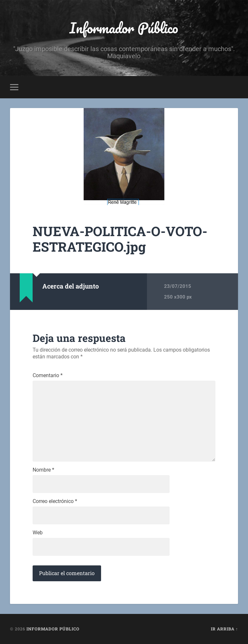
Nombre (43, 470)
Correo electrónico (55, 501)
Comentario (48, 376)
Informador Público (124, 28)
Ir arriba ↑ (224, 629)
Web (38, 533)
